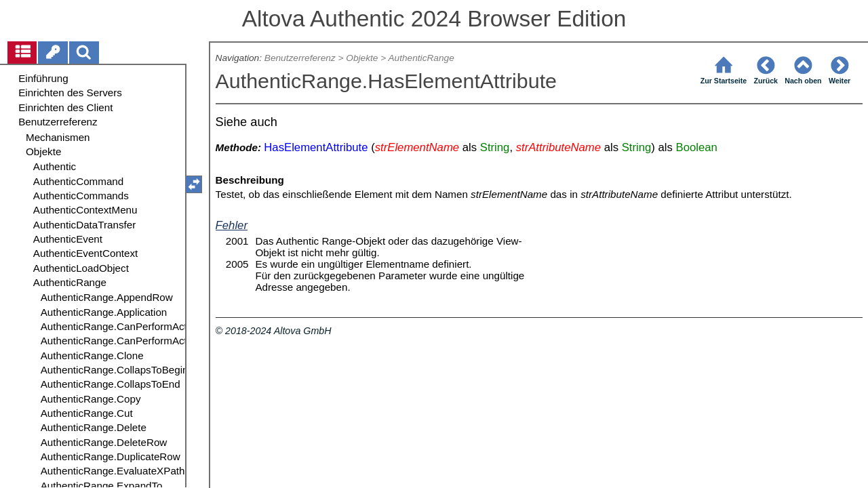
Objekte (362, 58)
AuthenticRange (421, 58)
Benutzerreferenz (300, 58)
